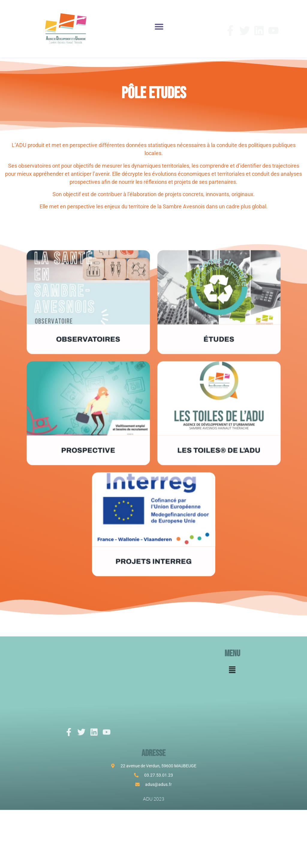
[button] (159, 26)
